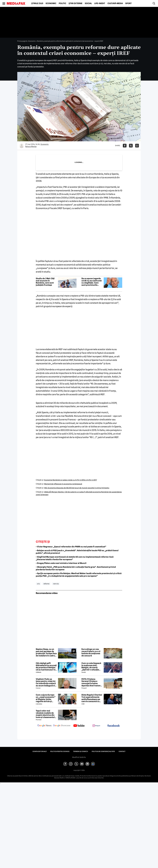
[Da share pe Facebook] (125, 146)
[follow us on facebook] (114, 726)
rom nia (56, 584)
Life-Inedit (100, 3)
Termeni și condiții (81, 751)
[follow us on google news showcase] (62, 726)
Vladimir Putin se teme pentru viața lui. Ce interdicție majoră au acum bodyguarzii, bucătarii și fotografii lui (46, 682)
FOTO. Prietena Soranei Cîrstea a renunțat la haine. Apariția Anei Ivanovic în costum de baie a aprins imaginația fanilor (92, 682)
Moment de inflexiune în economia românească (63, 484)
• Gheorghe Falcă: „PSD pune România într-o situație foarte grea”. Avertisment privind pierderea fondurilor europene (76, 568)
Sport (128, 3)
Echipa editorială (40, 751)
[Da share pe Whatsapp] (137, 146)
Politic (62, 3)
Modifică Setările (79, 757)
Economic (51, 3)
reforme (46, 584)
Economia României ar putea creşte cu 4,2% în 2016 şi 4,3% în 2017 (71, 480)
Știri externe (75, 3)
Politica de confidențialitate (103, 751)
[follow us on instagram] (96, 726)
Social (88, 3)
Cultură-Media (115, 3)
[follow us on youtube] (79, 726)
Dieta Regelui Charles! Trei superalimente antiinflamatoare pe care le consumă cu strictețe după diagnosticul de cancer (92, 698)
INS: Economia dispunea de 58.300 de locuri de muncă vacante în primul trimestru (77, 488)
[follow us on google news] (44, 726)
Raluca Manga (31, 146)
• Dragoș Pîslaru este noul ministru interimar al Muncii (61, 563)
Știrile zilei (37, 3)
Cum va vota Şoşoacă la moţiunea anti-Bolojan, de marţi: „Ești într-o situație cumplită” (91, 666)
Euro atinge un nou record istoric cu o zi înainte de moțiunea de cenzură (91, 652)
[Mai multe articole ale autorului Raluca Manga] (22, 146)
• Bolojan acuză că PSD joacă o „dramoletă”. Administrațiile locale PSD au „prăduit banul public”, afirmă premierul (77, 552)
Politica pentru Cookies (60, 751)
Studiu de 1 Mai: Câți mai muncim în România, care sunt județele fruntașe (45, 282)
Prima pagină (22, 41)
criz (38, 584)
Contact (122, 751)
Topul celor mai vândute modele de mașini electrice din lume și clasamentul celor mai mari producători (45, 714)
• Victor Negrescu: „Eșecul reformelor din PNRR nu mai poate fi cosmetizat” (71, 547)
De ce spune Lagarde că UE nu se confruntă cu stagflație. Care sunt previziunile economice (92, 282)
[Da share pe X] (131, 146)
